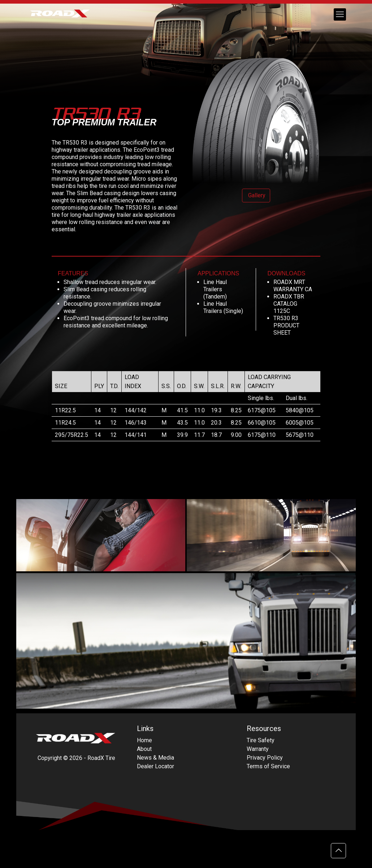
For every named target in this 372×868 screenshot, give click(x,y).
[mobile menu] (340, 14)
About (144, 749)
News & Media (155, 758)
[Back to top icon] (338, 851)
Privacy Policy (265, 758)
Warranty (258, 749)
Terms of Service (268, 766)
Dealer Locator (155, 766)
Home (144, 740)
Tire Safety (261, 740)
